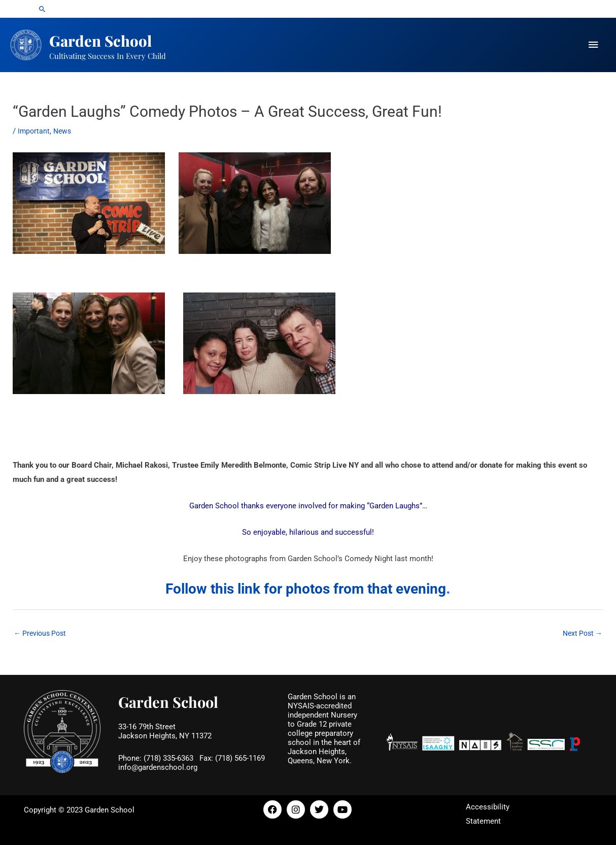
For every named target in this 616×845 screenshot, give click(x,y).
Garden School (115, 38)
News (64, 128)
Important (34, 128)
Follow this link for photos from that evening (306, 585)
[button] (42, 9)
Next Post (581, 631)
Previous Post (42, 631)
